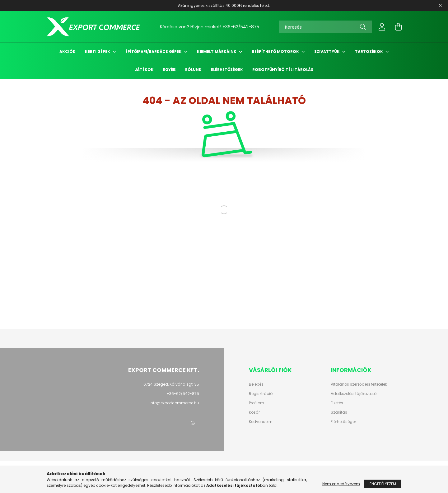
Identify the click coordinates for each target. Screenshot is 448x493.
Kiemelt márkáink (217, 52)
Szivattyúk (327, 52)
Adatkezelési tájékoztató (354, 394)
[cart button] (398, 27)
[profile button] (382, 27)
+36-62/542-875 (241, 27)
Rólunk (193, 70)
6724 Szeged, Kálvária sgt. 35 (171, 384)
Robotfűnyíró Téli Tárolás (283, 70)
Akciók (68, 52)
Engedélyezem (383, 484)
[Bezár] (440, 6)
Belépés (256, 384)
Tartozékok (369, 52)
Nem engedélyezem (341, 484)
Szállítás (339, 412)
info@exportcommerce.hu (174, 403)
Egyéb (169, 70)
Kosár (254, 412)
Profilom (257, 403)
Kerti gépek (98, 52)
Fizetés (337, 403)
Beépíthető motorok (276, 52)
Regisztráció (261, 394)
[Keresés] (325, 27)
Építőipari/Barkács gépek (154, 52)
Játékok (144, 70)
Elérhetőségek (227, 70)
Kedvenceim (261, 422)
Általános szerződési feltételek (359, 384)
